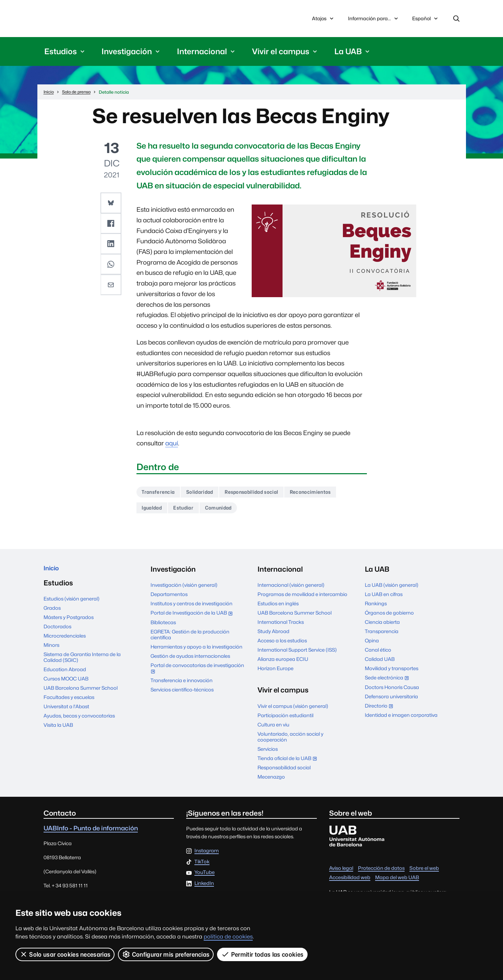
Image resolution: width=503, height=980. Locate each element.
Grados (52, 615)
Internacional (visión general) (291, 589)
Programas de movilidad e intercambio (302, 599)
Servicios (268, 753)
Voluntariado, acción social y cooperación (290, 741)
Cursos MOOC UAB (66, 685)
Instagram (207, 855)
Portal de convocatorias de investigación (197, 673)
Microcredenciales (65, 642)
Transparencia (382, 636)
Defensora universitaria (391, 701)
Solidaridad (206, 495)
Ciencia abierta (382, 626)
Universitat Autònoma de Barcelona (108, 20)
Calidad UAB (380, 663)
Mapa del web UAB (397, 882)
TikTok (202, 866)
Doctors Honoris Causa (392, 691)
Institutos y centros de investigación (191, 608)
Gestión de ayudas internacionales (190, 660)
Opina (372, 645)
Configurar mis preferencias (166, 954)
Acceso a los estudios (282, 645)
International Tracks (281, 626)
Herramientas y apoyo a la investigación (196, 651)
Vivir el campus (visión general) (293, 710)
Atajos (324, 20)
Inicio (53, 574)
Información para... (374, 20)
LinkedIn (204, 888)
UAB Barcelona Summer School (81, 694)
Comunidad (228, 511)
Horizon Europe (276, 673)
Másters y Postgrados (69, 624)
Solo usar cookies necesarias (65, 954)
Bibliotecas (163, 626)
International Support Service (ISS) (297, 654)
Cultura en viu (273, 729)
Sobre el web (424, 872)
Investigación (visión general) (184, 589)
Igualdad (154, 511)
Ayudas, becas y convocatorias (79, 722)
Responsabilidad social (264, 495)
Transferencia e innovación (182, 685)
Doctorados (57, 633)
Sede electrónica (388, 683)
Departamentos (169, 599)
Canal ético (378, 654)
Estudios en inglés (278, 608)
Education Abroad (65, 676)
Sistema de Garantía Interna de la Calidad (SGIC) (82, 664)
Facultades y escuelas (69, 704)
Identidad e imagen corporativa (401, 719)
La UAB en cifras (384, 599)
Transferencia (161, 495)
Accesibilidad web (350, 882)
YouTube (205, 877)
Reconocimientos (330, 495)
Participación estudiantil (285, 719)
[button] (111, 204)
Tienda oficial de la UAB (289, 763)
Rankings (376, 608)
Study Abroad (273, 636)
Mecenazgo (271, 781)
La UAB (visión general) (392, 589)
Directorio (380, 710)
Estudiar (189, 511)
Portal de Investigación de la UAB (193, 618)
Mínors (51, 651)
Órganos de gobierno (389, 617)
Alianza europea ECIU (283, 663)
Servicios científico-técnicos (182, 694)
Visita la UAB (58, 731)
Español (426, 21)
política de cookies (228, 937)
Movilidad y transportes (392, 673)
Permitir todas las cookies (263, 954)
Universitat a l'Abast (66, 713)
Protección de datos (381, 872)
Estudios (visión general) (71, 605)
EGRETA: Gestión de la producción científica (190, 639)
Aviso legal (341, 872)
